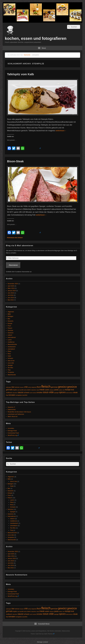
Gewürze (11, 333)
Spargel (10, 365)
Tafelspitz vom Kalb (20, 74)
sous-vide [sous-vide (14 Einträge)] (48, 392)
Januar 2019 (12, 291)
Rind (9, 354)
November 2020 (13, 284)
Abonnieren (13, 265)
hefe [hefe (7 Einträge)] (11, 390)
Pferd (9, 351)
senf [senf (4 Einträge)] (31, 393)
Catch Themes (49, 634)
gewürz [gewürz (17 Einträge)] (62, 387)
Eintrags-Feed (12, 431)
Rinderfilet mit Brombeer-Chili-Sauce (19, 412)
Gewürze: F (11, 407)
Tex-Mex (10, 368)
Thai (9, 370)
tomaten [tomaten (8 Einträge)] (12, 395)
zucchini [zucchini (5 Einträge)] (25, 395)
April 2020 (11, 286)
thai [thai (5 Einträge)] (7, 395)
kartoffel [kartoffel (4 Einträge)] (22, 390)
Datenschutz (12, 410)
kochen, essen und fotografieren (36, 38)
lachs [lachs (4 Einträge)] (25, 390)
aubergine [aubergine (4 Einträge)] (9, 387)
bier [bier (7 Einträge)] (13, 387)
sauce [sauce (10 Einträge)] (21, 392)
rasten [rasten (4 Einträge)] (61, 390)
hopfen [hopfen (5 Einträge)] (15, 390)
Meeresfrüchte (12, 344)
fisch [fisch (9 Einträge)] (39, 387)
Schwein (10, 358)
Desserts (10, 321)
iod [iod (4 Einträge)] (18, 390)
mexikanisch (12, 347)
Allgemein (11, 312)
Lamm (10, 340)
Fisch (9, 326)
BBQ (9, 314)
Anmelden (11, 428)
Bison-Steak (15, 161)
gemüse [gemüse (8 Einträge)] (54, 387)
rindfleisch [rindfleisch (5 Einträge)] (9, 393)
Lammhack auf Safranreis (16, 414)
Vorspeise (11, 372)
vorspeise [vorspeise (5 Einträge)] (19, 395)
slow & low (11, 361)
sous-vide (11, 363)
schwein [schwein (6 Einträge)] (27, 393)
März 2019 (11, 288)
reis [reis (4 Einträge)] (63, 390)
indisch (10, 335)
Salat (9, 356)
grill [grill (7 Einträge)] (7, 390)
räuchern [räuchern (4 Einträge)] (15, 393)
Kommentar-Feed (13, 433)
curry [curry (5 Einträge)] (29, 387)
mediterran (11, 342)
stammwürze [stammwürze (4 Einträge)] (69, 393)
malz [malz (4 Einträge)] (38, 390)
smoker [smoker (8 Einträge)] (39, 392)
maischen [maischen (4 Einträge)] (34, 390)
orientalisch (11, 349)
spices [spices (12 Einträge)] (62, 392)
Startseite (27, 55)
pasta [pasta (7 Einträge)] (56, 390)
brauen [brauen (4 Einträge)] (22, 387)
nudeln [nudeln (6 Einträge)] (47, 390)
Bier (9, 319)
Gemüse (10, 330)
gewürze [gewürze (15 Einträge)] (72, 387)
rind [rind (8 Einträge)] (72, 390)
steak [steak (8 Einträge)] (75, 392)
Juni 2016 (11, 298)
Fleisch (10, 328)
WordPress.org (13, 435)
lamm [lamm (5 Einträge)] (29, 390)
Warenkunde (12, 375)
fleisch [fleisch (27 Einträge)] (46, 386)
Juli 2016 (11, 295)
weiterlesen (61, 131)
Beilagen (10, 316)
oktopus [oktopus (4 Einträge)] (52, 390)
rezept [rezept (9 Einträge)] (68, 390)
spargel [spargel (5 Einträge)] (56, 393)
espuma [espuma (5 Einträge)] (34, 387)
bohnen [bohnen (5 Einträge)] (17, 387)
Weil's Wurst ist (13, 416)
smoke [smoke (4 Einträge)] (34, 393)
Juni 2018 (11, 293)
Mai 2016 (11, 300)
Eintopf (10, 323)
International (12, 337)
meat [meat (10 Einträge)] (42, 390)
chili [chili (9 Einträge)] (26, 387)
